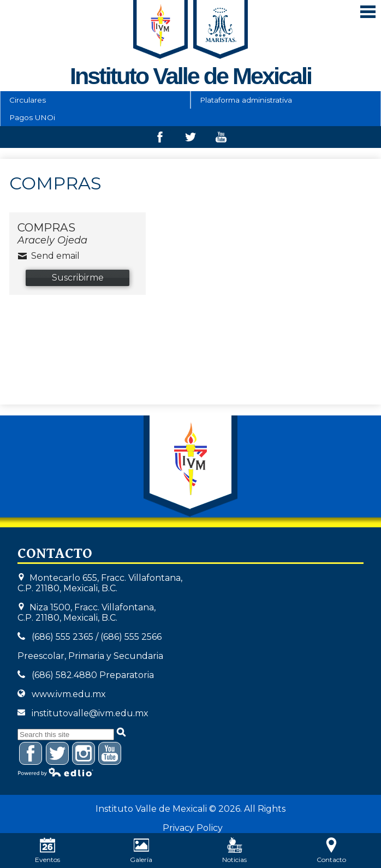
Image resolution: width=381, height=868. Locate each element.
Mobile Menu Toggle (368, 12)
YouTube (110, 755)
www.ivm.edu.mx (69, 694)
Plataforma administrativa (246, 100)
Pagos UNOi (32, 117)
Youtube (221, 140)
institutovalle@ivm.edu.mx (90, 713)
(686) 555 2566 (131, 637)
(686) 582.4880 (64, 675)
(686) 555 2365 (62, 637)
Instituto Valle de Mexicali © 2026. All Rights (190, 809)
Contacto (331, 851)
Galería (141, 851)
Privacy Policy (193, 828)
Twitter (190, 140)
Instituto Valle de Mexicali (190, 466)
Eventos (47, 851)
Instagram (84, 755)
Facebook (160, 140)
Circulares (28, 100)
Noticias (234, 851)
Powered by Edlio (56, 772)
